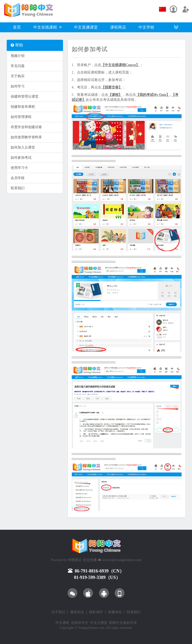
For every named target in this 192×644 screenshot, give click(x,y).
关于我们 (58, 612)
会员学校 (18, 178)
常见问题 (18, 66)
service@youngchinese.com (122, 560)
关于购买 (18, 76)
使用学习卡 (19, 168)
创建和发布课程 (23, 107)
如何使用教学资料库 (26, 137)
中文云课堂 (99, 623)
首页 (17, 27)
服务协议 (77, 612)
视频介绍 (18, 56)
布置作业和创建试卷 (26, 127)
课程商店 (118, 27)
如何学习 (18, 86)
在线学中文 (80, 623)
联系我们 (18, 188)
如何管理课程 (21, 117)
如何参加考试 (21, 158)
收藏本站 (115, 612)
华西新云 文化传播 (82, 560)
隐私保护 (96, 612)
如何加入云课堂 (23, 147)
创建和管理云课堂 (25, 96)
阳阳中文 (116, 623)
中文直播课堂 (86, 27)
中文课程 (62, 623)
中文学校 (146, 27)
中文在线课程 (47, 27)
